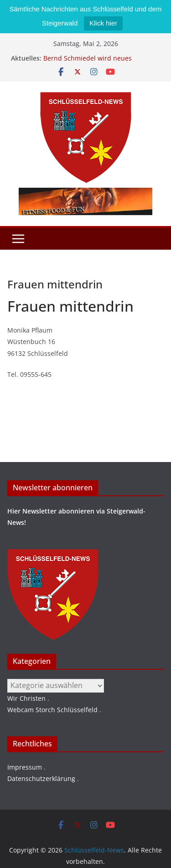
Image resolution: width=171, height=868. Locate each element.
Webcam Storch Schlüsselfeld (52, 710)
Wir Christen (26, 698)
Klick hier (103, 23)
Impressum (25, 767)
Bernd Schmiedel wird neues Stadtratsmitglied (88, 63)
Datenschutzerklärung (41, 778)
